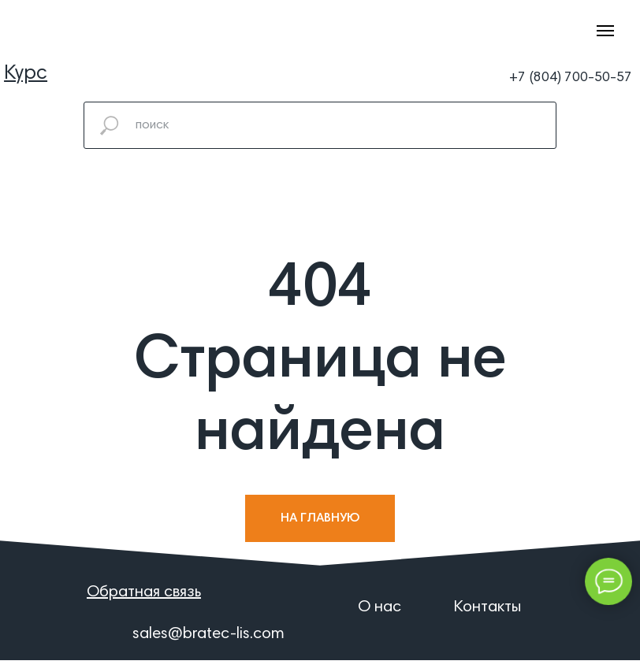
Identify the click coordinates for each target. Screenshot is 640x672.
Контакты (487, 607)
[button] (144, 592)
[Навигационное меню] (605, 31)
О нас (380, 607)
